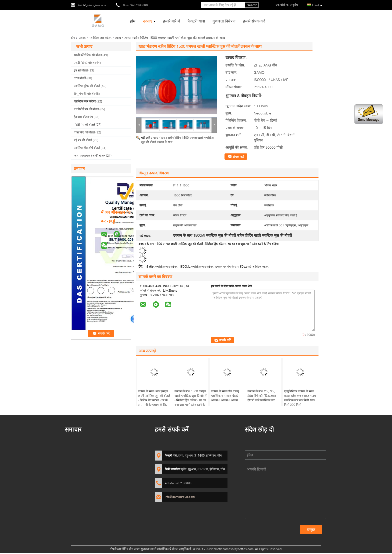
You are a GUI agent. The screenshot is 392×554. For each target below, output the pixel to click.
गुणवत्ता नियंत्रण (224, 21)
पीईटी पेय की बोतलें (84, 125)
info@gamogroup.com (93, 5)
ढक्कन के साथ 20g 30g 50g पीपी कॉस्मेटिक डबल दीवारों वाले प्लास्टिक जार (262, 396)
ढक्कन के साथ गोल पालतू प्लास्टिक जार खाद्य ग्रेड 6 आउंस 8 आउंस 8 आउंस (225, 396)
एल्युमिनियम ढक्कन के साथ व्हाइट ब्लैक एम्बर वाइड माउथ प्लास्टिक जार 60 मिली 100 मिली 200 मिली (300, 398)
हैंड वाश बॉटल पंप (83, 117)
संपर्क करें (238, 157)
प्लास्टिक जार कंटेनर (100, 38)
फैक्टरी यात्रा (196, 21)
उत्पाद (147, 21)
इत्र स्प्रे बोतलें (81, 70)
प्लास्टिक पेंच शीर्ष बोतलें (87, 148)
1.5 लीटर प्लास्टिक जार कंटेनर (161, 267)
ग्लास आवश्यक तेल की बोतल (89, 156)
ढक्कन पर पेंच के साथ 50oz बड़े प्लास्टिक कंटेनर (242, 267)
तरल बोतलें (80, 78)
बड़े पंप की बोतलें (83, 140)
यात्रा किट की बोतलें (84, 132)
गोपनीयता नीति (118, 549)
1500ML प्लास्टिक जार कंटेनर (196, 267)
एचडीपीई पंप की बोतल (86, 109)
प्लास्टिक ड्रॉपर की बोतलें (87, 86)
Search (252, 5)
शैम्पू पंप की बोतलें (84, 94)
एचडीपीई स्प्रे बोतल (84, 63)
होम (133, 21)
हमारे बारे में (171, 21)
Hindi (317, 5)
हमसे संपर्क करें (254, 21)
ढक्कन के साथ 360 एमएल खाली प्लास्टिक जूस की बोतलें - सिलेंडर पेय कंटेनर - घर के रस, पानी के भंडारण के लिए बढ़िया (154, 400)
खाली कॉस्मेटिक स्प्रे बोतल (88, 55)
